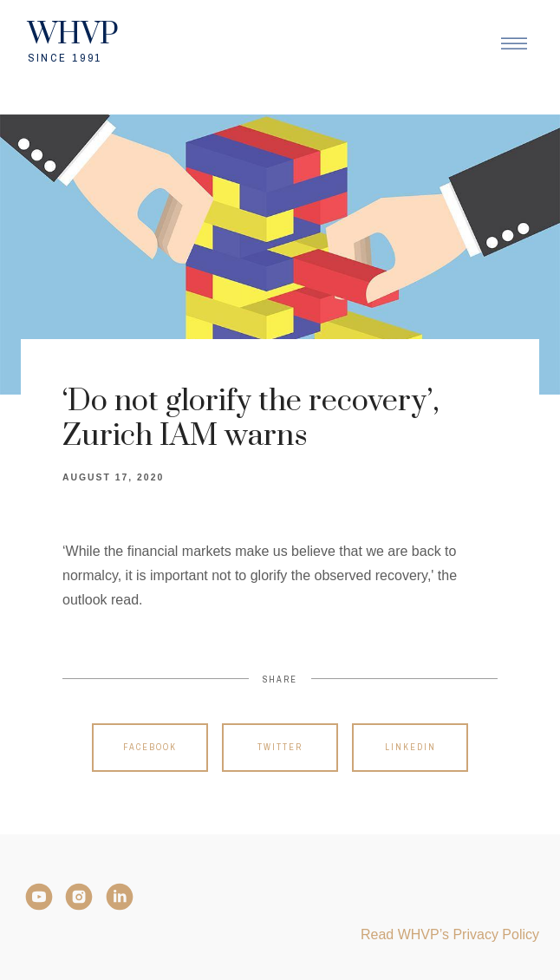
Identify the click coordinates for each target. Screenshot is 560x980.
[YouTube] (39, 897)
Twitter (280, 747)
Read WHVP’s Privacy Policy (450, 934)
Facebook (150, 747)
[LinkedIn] (120, 897)
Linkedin (410, 747)
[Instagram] (79, 897)
